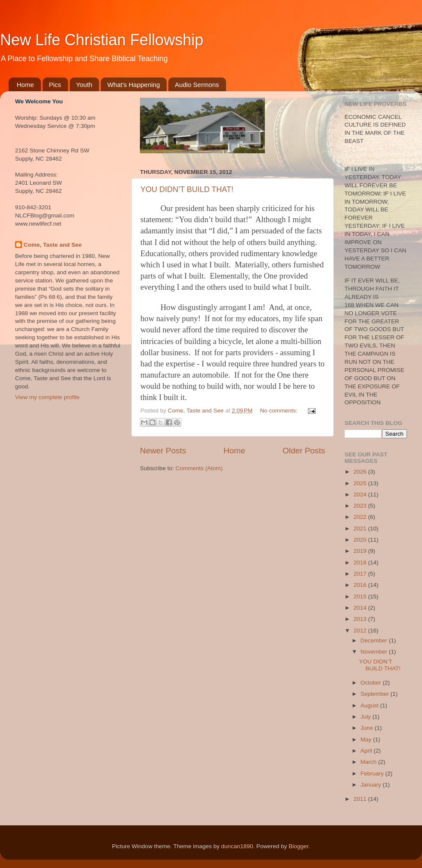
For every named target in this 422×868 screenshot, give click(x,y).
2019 (361, 551)
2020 (361, 540)
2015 (361, 597)
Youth (84, 85)
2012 (361, 631)
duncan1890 (237, 846)
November (375, 652)
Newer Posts (163, 451)
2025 (361, 483)
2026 (361, 472)
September (375, 694)
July (366, 717)
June (368, 728)
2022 (361, 517)
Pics (55, 85)
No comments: (280, 411)
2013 (361, 619)
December (375, 640)
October (372, 683)
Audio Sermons (197, 85)
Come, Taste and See (53, 245)
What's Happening (133, 85)
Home (25, 85)
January (372, 785)
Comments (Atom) (199, 468)
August (370, 705)
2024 (361, 494)
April (367, 751)
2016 (361, 585)
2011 (361, 799)
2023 (361, 506)
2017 (361, 574)
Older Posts (304, 451)
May (367, 739)
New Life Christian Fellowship (102, 40)
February (373, 773)
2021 (361, 529)
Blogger (298, 846)
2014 (361, 608)
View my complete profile (47, 397)
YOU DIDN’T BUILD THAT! (187, 189)
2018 (361, 563)
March (369, 762)
